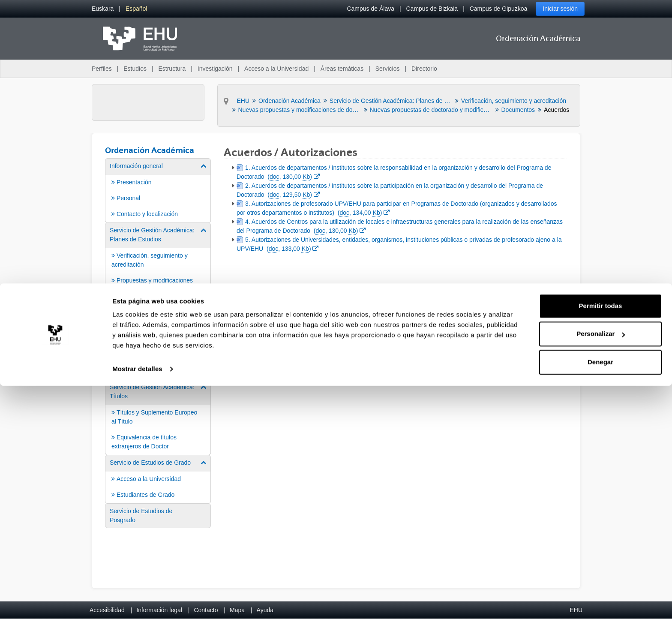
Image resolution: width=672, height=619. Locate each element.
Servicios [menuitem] (388, 69)
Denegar (600, 595)
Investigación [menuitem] (215, 69)
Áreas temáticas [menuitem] (342, 69)
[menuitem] (103, 9)
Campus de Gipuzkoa (499, 9)
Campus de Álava (370, 9)
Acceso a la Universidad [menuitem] (276, 69)
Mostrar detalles (137, 602)
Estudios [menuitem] (135, 69)
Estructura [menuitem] (172, 69)
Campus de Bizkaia (432, 9)
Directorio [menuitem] (424, 69)
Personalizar (601, 567)
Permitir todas (601, 539)
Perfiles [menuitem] (102, 69)
